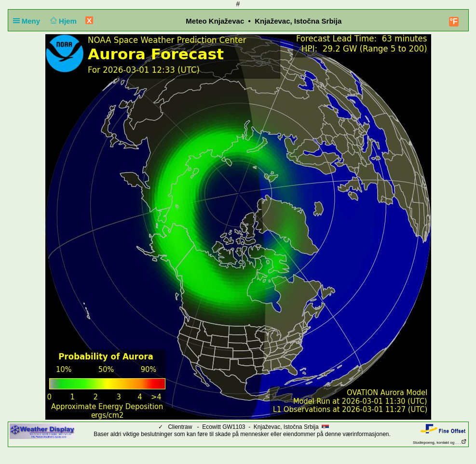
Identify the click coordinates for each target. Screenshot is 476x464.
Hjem (62, 21)
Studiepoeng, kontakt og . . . (440, 443)
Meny (29, 21)
